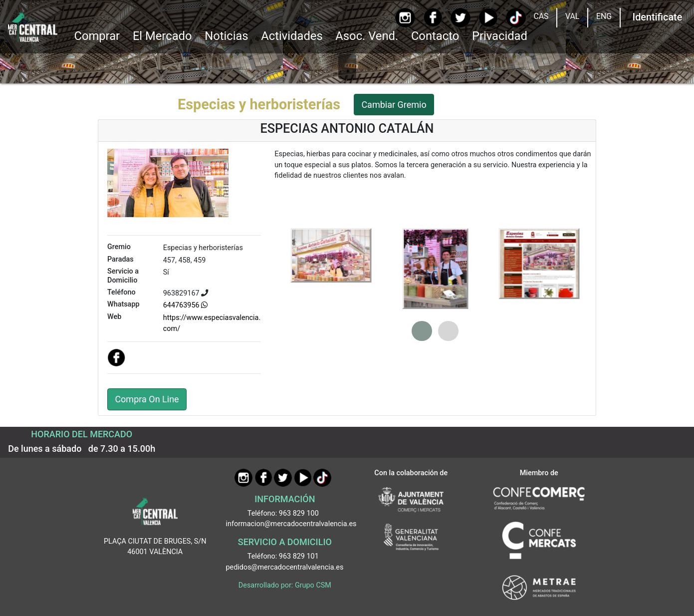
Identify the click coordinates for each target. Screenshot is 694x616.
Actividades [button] (292, 36)
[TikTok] (516, 18)
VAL (572, 16)
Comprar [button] (97, 36)
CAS (541, 16)
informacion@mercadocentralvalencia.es (291, 524)
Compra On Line (147, 399)
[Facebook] (433, 17)
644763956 (185, 305)
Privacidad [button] (500, 36)
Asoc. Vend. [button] (367, 36)
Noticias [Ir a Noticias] (226, 36)
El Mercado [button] (162, 36)
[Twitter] (460, 18)
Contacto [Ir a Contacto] (435, 36)
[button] (422, 331)
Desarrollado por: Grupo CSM (285, 585)
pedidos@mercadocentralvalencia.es (285, 567)
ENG (604, 16)
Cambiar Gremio (394, 105)
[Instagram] (405, 18)
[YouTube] (488, 18)
